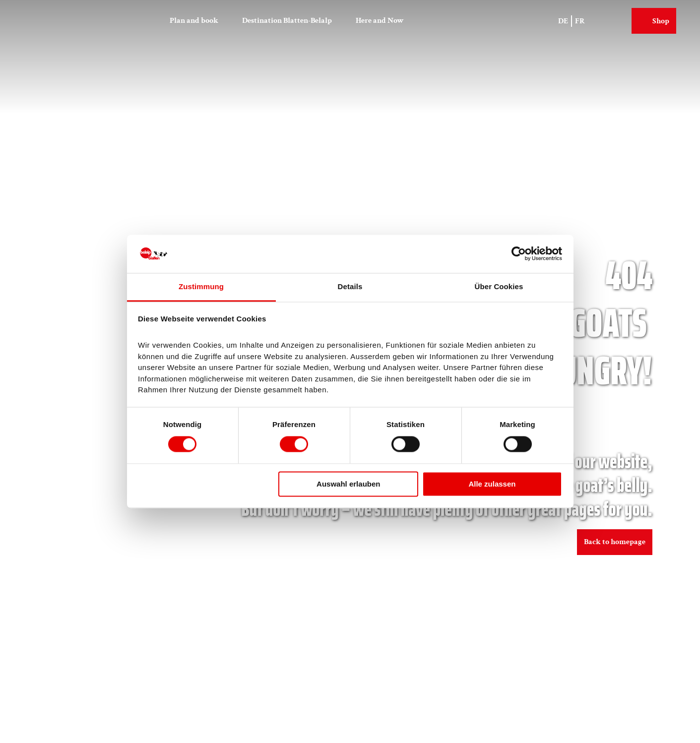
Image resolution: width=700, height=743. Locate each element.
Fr (580, 21)
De (563, 21)
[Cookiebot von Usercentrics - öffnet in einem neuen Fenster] (519, 254)
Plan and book (194, 21)
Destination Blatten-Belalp (287, 21)
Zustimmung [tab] (201, 286)
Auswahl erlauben (348, 484)
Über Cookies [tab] (499, 286)
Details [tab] (350, 286)
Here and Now (380, 21)
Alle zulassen (492, 484)
